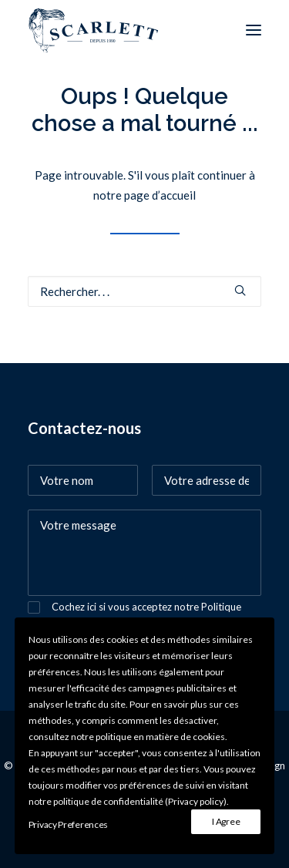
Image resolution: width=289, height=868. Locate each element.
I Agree (226, 821)
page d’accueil (160, 195)
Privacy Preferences (68, 824)
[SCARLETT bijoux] (94, 30)
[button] (254, 30)
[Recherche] (144, 291)
